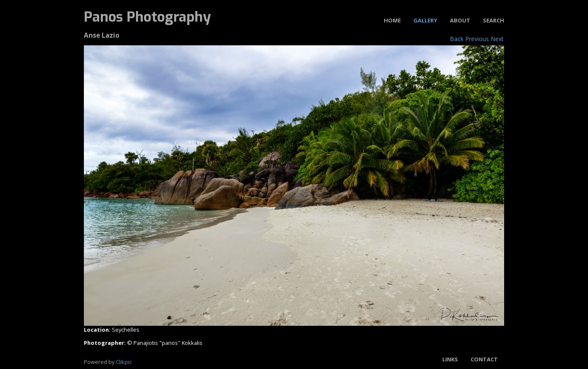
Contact (484, 359)
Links (450, 359)
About (460, 20)
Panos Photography (147, 17)
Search (494, 20)
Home (392, 20)
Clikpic (124, 362)
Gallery (425, 20)
